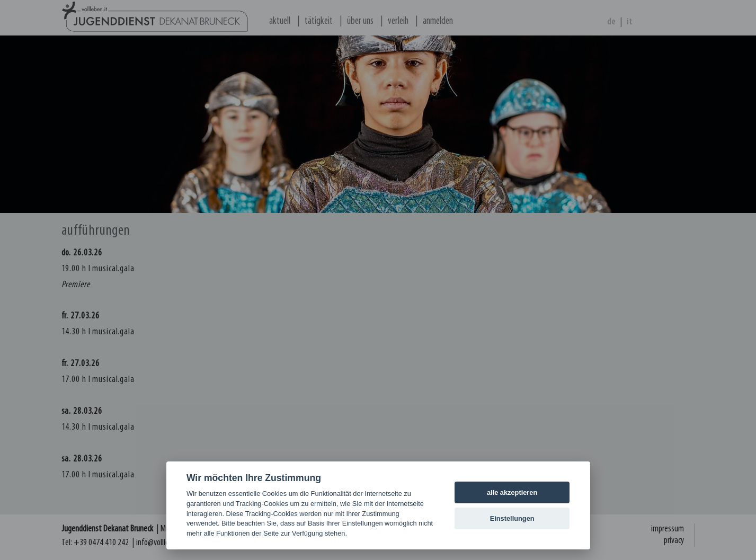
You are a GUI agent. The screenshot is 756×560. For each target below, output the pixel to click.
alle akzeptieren (512, 492)
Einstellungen (512, 518)
